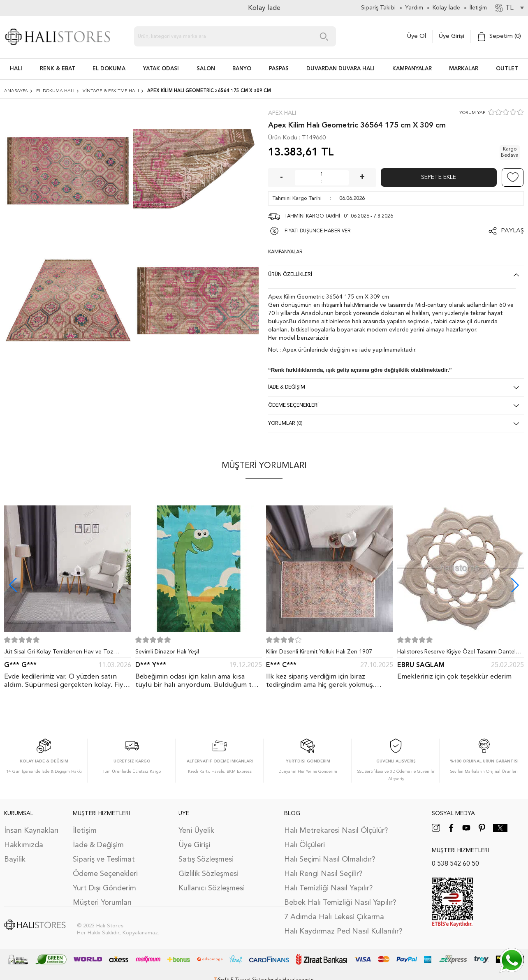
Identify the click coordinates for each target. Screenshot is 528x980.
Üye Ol (417, 36)
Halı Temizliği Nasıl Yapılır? (328, 888)
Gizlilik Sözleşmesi (208, 874)
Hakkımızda (24, 845)
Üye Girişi (452, 36)
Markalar (464, 69)
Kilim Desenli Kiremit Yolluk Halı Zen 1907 (319, 652)
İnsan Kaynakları (31, 831)
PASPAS (279, 69)
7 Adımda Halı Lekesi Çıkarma (334, 917)
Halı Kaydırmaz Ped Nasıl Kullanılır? (343, 931)
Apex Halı (282, 113)
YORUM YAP (472, 113)
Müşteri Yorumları (102, 903)
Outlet (507, 69)
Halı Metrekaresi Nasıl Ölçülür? (336, 831)
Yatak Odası (161, 69)
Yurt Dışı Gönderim (104, 888)
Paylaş (512, 231)
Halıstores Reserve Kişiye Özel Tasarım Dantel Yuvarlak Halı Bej (456, 653)
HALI (16, 69)
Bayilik (15, 860)
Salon (206, 69)
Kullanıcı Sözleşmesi (212, 888)
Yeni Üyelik (196, 831)
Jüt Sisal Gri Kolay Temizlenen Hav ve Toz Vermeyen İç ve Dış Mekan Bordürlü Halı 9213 (64, 653)
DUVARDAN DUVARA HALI (340, 69)
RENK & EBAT (58, 69)
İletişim (85, 831)
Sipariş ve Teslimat (104, 860)
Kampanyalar (412, 69)
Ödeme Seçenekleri (105, 874)
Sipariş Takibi (378, 8)
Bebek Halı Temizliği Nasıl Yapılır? (340, 903)
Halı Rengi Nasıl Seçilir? (323, 874)
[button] (515, 585)
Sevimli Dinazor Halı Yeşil (167, 652)
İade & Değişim (98, 845)
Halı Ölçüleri (305, 845)
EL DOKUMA (109, 69)
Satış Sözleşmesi (206, 860)
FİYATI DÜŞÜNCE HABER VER (318, 231)
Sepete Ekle (439, 177)
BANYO (242, 69)
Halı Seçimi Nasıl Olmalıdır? (330, 860)
